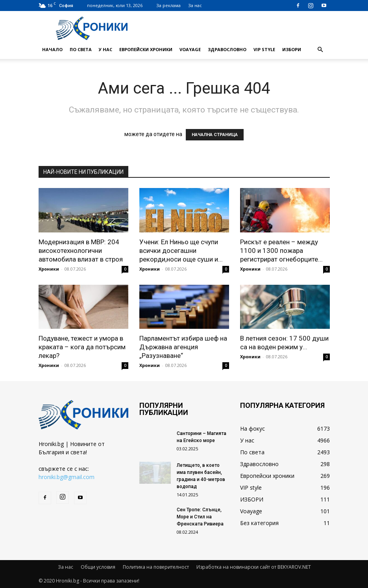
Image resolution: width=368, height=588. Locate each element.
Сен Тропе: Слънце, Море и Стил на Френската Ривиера (200, 517)
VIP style (264, 49)
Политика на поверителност (156, 567)
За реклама (168, 5)
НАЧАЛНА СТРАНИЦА (215, 135)
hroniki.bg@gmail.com (67, 477)
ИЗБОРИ (292, 49)
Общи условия (98, 567)
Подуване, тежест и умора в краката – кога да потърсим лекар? (82, 347)
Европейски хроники (146, 49)
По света (81, 49)
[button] (320, 50)
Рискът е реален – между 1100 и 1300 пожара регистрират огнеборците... (281, 251)
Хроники (49, 269)
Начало (52, 49)
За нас (195, 5)
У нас (105, 49)
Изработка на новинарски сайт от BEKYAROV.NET (254, 567)
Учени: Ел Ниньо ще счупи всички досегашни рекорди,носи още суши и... (181, 251)
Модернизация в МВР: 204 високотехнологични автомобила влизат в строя (81, 251)
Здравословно (227, 49)
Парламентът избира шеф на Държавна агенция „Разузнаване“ (183, 347)
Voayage (190, 49)
